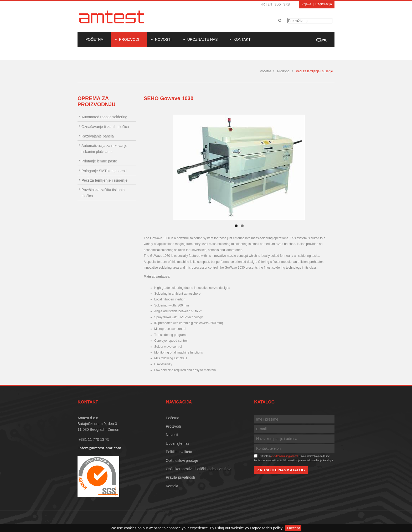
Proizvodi (129, 39)
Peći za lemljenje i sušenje (314, 71)
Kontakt (242, 39)
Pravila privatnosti (180, 477)
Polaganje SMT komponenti (104, 171)
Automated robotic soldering (104, 117)
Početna (94, 39)
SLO (278, 4)
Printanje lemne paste (99, 161)
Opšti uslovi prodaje (182, 461)
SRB (287, 4)
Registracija (324, 4)
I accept (293, 528)
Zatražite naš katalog (281, 470)
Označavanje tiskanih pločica (105, 127)
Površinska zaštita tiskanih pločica (103, 193)
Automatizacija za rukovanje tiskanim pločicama (104, 149)
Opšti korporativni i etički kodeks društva (199, 469)
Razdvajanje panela (98, 136)
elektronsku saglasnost (285, 456)
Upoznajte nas (203, 39)
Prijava (306, 4)
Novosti (163, 39)
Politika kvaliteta (179, 452)
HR (263, 4)
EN (270, 4)
